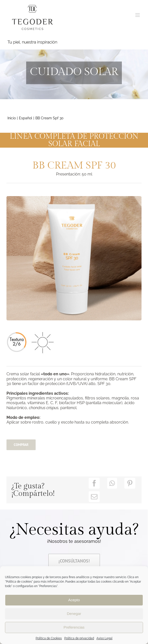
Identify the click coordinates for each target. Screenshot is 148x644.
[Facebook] (94, 483)
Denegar (74, 614)
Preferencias (74, 627)
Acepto (74, 600)
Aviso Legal (104, 638)
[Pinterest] (130, 483)
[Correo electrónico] (94, 497)
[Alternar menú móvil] (138, 15)
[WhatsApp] (112, 483)
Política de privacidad (79, 638)
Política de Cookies (49, 638)
